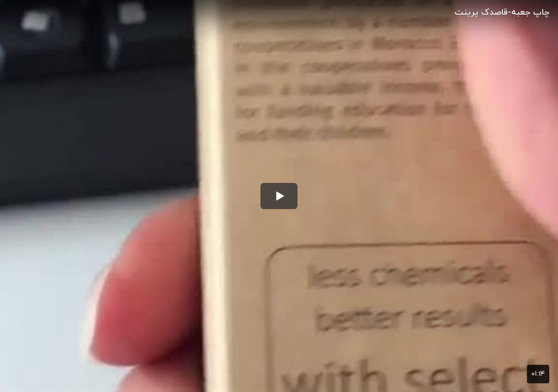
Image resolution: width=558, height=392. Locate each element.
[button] (279, 196)
